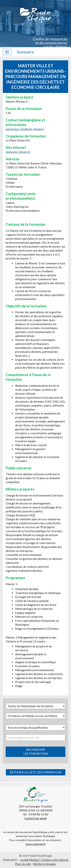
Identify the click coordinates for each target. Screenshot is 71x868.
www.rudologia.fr (35, 844)
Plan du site (23, 864)
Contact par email (35, 818)
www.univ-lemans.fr (18, 152)
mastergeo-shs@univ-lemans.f (25, 129)
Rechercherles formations (36, 752)
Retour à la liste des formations (36, 772)
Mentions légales (44, 864)
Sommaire (25, 52)
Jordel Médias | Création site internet (44, 860)
